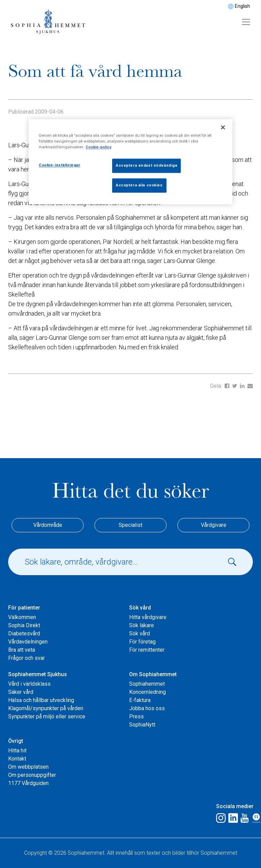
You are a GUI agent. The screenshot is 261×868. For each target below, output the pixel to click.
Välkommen (22, 617)
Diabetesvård (24, 633)
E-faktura (140, 700)
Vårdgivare (214, 525)
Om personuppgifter (32, 775)
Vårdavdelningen (28, 642)
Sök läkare (142, 625)
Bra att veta (22, 650)
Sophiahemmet (147, 684)
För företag (142, 642)
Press (136, 716)
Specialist (130, 525)
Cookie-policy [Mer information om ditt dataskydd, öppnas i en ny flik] (99, 147)
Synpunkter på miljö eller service (47, 716)
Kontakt (17, 759)
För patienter (24, 608)
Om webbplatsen (28, 767)
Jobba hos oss (147, 708)
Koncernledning (147, 692)
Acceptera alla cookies (139, 185)
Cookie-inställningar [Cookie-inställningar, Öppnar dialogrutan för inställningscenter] (59, 165)
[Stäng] (223, 127)
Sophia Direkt (24, 625)
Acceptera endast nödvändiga (146, 165)
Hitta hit (17, 750)
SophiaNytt (142, 725)
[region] (130, 162)
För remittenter (147, 650)
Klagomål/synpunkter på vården (46, 708)
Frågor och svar (27, 658)
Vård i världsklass (29, 684)
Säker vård (21, 692)
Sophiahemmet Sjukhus (38, 674)
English (242, 6)
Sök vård (140, 608)
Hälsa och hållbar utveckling (41, 700)
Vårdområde (48, 525)
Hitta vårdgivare (148, 617)
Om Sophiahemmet (153, 674)
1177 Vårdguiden (28, 783)
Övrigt (16, 741)
